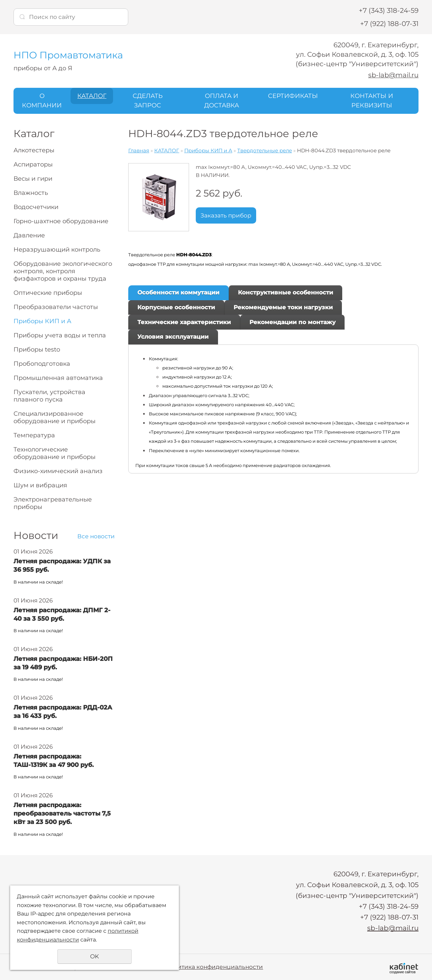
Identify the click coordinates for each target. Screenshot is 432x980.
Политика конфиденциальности (214, 966)
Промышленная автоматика (58, 378)
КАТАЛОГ (92, 96)
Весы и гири (33, 179)
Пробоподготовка (42, 364)
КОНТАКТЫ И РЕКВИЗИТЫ (372, 100)
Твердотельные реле (265, 150)
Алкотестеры (34, 150)
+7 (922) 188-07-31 (389, 24)
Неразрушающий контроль (57, 250)
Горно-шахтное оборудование (61, 221)
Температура (34, 435)
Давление (29, 235)
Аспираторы (33, 164)
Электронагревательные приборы (53, 503)
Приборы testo (37, 350)
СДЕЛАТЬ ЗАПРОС (148, 100)
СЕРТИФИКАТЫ (293, 96)
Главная (139, 150)
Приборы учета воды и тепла (60, 335)
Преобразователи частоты (56, 307)
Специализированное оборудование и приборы (55, 417)
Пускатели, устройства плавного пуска (49, 396)
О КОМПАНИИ (42, 100)
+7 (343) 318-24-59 (389, 10)
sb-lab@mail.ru (393, 75)
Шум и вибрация (40, 485)
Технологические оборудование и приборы (55, 453)
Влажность (31, 193)
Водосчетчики (36, 207)
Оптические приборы (48, 293)
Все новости (96, 536)
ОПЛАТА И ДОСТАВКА (222, 100)
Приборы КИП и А (42, 321)
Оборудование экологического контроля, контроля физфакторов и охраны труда (63, 271)
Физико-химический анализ (58, 471)
